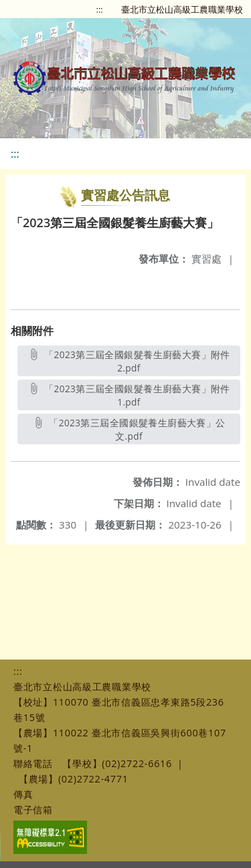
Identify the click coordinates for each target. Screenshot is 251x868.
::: (100, 9)
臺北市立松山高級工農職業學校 (182, 9)
